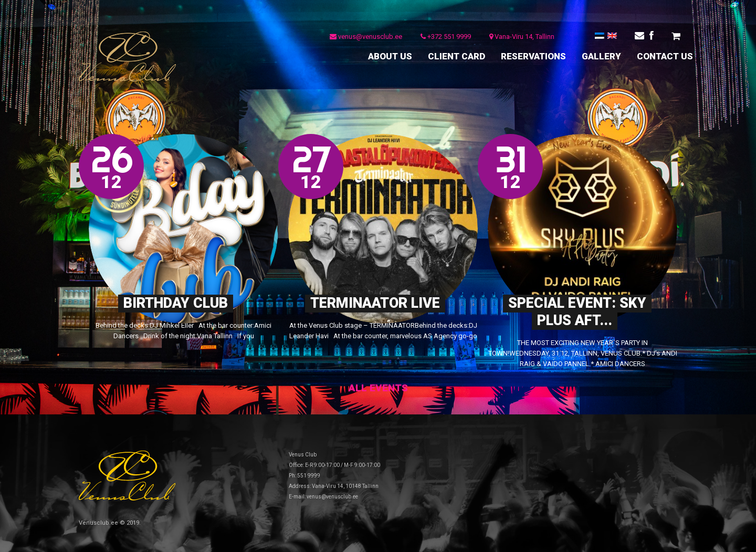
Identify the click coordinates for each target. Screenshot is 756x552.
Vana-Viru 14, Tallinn (522, 37)
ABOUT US (390, 56)
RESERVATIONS (533, 56)
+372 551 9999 (446, 37)
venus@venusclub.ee (366, 37)
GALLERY (601, 56)
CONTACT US (665, 56)
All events (378, 388)
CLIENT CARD (456, 56)
